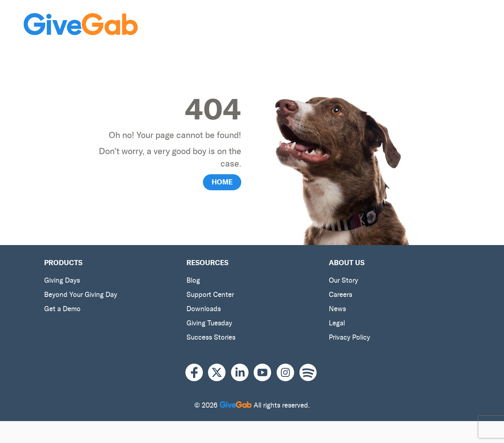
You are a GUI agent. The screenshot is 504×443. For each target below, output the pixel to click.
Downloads (204, 309)
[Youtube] (265, 373)
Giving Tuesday (209, 323)
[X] (219, 373)
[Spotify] (308, 373)
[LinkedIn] (242, 373)
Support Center (210, 295)
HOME (222, 182)
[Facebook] (197, 373)
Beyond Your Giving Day (81, 295)
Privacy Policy (349, 337)
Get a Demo (62, 309)
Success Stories (211, 337)
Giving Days (62, 280)
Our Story (343, 280)
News (337, 309)
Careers (341, 295)
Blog (193, 280)
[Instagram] (288, 373)
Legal (337, 323)
